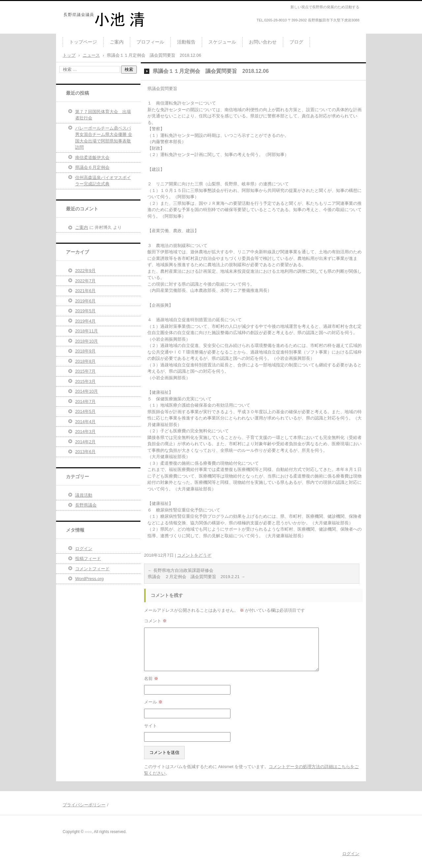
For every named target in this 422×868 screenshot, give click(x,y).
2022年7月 (85, 281)
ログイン (84, 549)
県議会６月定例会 (92, 167)
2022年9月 (85, 271)
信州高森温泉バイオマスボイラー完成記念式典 (103, 181)
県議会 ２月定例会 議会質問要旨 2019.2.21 (196, 577)
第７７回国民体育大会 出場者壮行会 (103, 115)
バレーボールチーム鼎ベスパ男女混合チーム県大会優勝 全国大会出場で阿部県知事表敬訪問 (104, 138)
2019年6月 (85, 301)
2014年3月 (85, 432)
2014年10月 (87, 391)
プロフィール (150, 42)
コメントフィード (92, 569)
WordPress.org (89, 579)
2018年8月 (85, 361)
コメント (155, 621)
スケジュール (222, 42)
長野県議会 (86, 505)
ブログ (296, 42)
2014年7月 (85, 402)
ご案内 (117, 42)
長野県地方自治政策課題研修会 (181, 570)
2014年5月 (85, 411)
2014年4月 (85, 422)
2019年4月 (85, 321)
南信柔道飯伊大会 (92, 157)
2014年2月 (85, 442)
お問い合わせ (263, 42)
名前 (151, 679)
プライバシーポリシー (84, 805)
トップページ (83, 42)
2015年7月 (85, 371)
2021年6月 (85, 291)
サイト (151, 726)
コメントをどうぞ (194, 555)
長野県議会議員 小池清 (95, 31)
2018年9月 (85, 351)
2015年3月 (85, 381)
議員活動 (84, 495)
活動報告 (186, 42)
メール (153, 702)
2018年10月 (87, 341)
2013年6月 (85, 452)
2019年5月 (85, 311)
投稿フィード (88, 558)
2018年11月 (87, 331)
